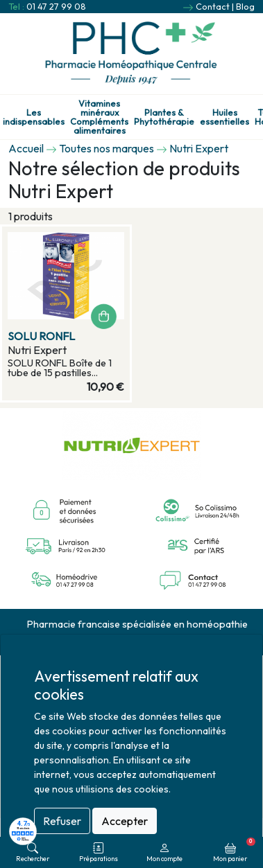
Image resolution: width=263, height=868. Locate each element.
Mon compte (164, 852)
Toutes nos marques (107, 148)
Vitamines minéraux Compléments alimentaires (99, 117)
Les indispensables (34, 117)
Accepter (125, 821)
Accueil (26, 148)
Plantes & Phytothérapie (164, 117)
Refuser (62, 821)
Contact (213, 6)
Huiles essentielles (224, 117)
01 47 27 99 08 (56, 6)
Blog (245, 6)
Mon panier (234, 850)
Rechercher (33, 852)
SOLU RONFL (41, 336)
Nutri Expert (199, 148)
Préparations (99, 852)
